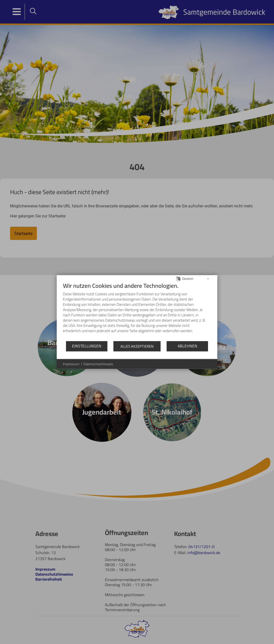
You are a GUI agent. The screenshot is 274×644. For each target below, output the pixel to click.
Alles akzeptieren (137, 346)
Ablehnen (187, 346)
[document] (137, 311)
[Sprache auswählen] (178, 278)
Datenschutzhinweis (98, 364)
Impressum (71, 364)
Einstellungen (87, 346)
